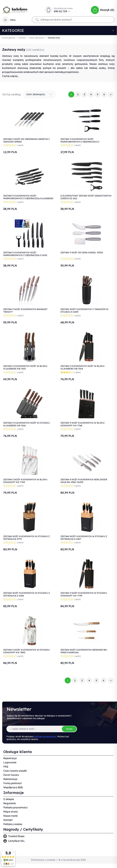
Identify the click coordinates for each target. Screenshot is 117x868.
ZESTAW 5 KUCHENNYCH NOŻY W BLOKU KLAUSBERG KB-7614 (82, 367)
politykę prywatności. (45, 737)
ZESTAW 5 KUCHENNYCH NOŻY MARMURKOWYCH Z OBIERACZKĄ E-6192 (25, 254)
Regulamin (10, 803)
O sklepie (9, 799)
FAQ (6, 767)
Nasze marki (11, 816)
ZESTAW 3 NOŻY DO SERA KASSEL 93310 (82, 253)
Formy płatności (13, 783)
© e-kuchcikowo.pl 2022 (72, 860)
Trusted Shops (16, 836)
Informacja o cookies (43, 860)
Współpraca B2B (13, 787)
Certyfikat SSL (16, 841)
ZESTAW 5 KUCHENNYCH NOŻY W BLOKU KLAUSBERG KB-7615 (25, 367)
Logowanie (10, 762)
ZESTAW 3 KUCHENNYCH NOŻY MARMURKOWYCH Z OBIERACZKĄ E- (80, 140)
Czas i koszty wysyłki (15, 771)
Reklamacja (10, 779)
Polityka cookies (13, 824)
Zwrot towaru (11, 775)
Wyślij (69, 729)
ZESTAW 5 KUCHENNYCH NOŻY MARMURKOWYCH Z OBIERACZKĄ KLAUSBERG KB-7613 (28, 198)
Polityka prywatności (15, 807)
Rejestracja (10, 758)
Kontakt (8, 820)
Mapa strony (11, 812)
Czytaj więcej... (10, 76)
